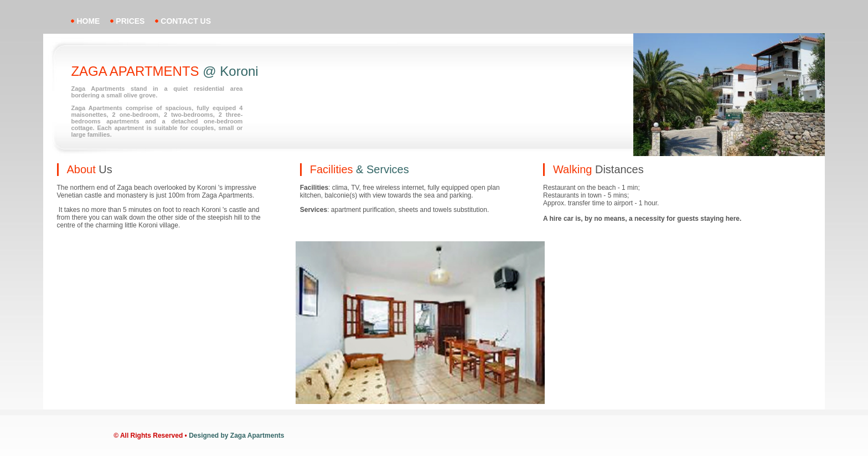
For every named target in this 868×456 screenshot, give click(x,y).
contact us (186, 21)
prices (130, 21)
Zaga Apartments (257, 436)
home (88, 21)
